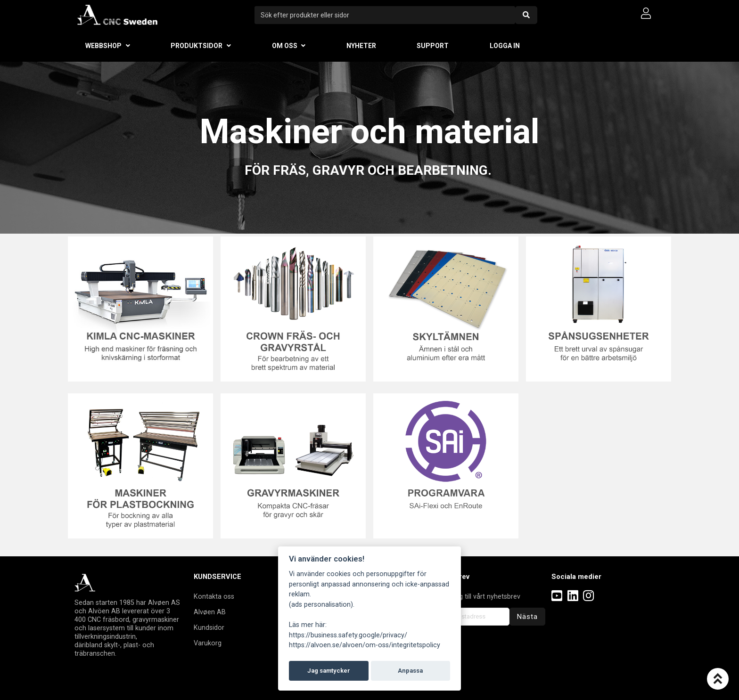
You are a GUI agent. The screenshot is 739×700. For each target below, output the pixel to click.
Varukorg (208, 643)
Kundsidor (209, 627)
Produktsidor (197, 46)
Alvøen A (208, 612)
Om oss (285, 46)
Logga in (505, 46)
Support (433, 46)
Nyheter (361, 46)
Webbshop (103, 46)
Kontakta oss (214, 596)
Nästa (527, 617)
